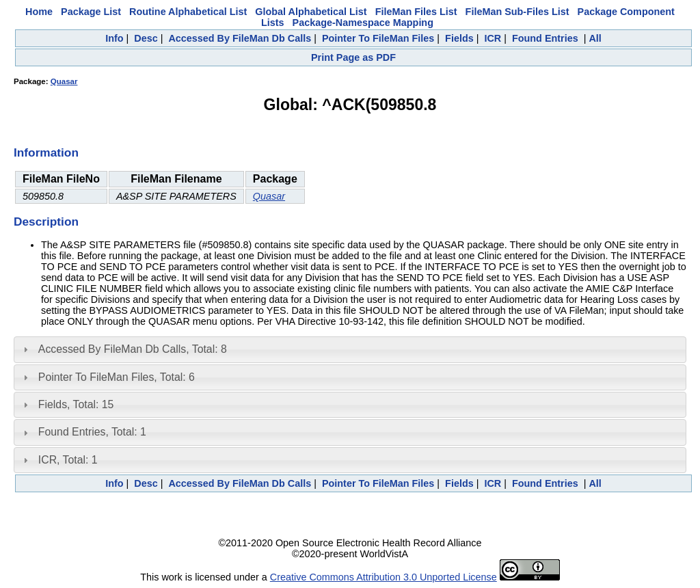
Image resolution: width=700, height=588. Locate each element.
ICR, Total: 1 (68, 460)
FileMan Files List (416, 12)
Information (46, 152)
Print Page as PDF (353, 57)
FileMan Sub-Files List (517, 12)
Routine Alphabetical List (188, 12)
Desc (146, 38)
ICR (493, 38)
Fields (459, 38)
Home (39, 12)
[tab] (350, 349)
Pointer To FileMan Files (378, 38)
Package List (91, 12)
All (595, 38)
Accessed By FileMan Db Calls (240, 38)
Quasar (64, 81)
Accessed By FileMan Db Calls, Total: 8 (133, 349)
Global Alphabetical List (311, 12)
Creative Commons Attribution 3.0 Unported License (383, 577)
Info (114, 38)
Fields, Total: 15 (76, 404)
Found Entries (545, 38)
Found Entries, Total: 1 (92, 432)
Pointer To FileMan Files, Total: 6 (117, 377)
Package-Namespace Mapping (363, 23)
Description (46, 222)
